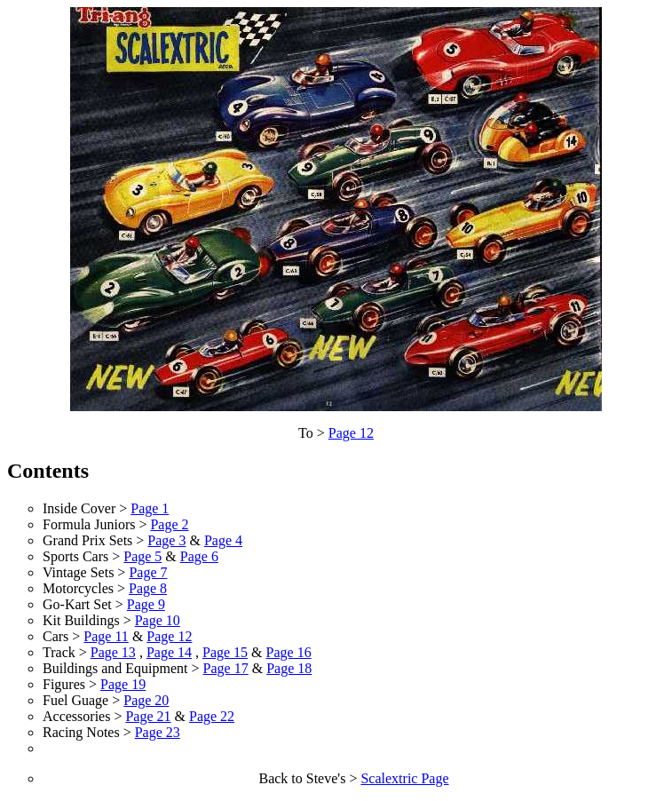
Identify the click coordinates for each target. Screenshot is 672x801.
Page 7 (148, 572)
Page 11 (106, 636)
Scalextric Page (404, 778)
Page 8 (148, 588)
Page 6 (199, 556)
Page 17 (226, 668)
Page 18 (289, 668)
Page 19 (123, 684)
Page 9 (146, 604)
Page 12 (351, 433)
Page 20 (146, 700)
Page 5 (142, 556)
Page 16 (289, 652)
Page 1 (150, 508)
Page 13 (113, 652)
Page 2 (169, 524)
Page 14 (169, 652)
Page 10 (158, 620)
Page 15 (225, 652)
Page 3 (166, 540)
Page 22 (212, 716)
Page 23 (158, 732)
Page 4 (223, 540)
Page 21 (148, 716)
